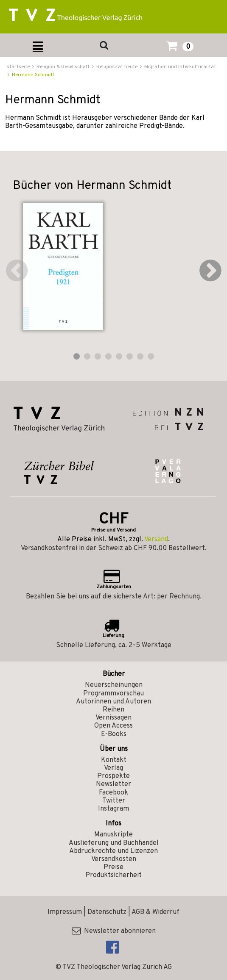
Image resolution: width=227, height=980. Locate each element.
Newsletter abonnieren (114, 931)
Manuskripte (113, 835)
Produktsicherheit (113, 875)
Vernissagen (113, 718)
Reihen (113, 710)
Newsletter (113, 784)
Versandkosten (114, 859)
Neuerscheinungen (114, 685)
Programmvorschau (113, 694)
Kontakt (114, 760)
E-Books (114, 734)
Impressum (65, 912)
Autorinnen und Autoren (113, 702)
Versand (156, 540)
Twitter (114, 801)
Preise (113, 867)
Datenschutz (107, 912)
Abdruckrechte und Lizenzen (113, 851)
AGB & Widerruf (156, 912)
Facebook (113, 793)
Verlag (113, 768)
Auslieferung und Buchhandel (114, 843)
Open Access (113, 726)
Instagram (113, 809)
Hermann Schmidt (33, 75)
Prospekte (113, 776)
